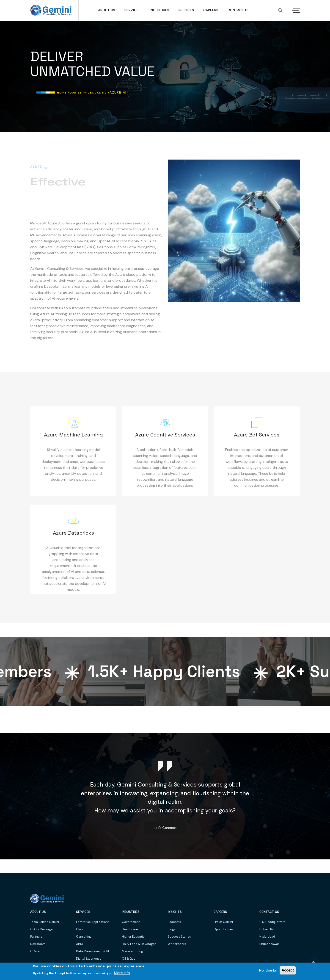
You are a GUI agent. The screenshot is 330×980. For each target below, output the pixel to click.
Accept (288, 970)
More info (122, 973)
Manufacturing (132, 951)
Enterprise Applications (93, 922)
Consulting (84, 937)
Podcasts (174, 922)
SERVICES (133, 10)
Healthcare (130, 929)
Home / (63, 93)
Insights (186, 10)
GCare (35, 951)
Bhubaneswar (269, 944)
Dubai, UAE (267, 929)
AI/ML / (103, 93)
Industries (160, 10)
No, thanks (268, 970)
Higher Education (134, 937)
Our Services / (83, 93)
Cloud (80, 929)
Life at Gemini (223, 922)
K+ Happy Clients (164, 671)
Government (131, 922)
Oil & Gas (129, 959)
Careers (211, 10)
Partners (36, 937)
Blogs (172, 929)
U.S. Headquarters (272, 922)
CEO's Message (41, 929)
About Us (107, 10)
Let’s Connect (165, 828)
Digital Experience (89, 959)
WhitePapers (177, 944)
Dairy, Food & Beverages (139, 944)
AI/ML (80, 944)
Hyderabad (267, 937)
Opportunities (224, 929)
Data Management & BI (92, 951)
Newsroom (38, 944)
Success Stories (179, 937)
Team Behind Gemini (45, 922)
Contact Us (239, 10)
